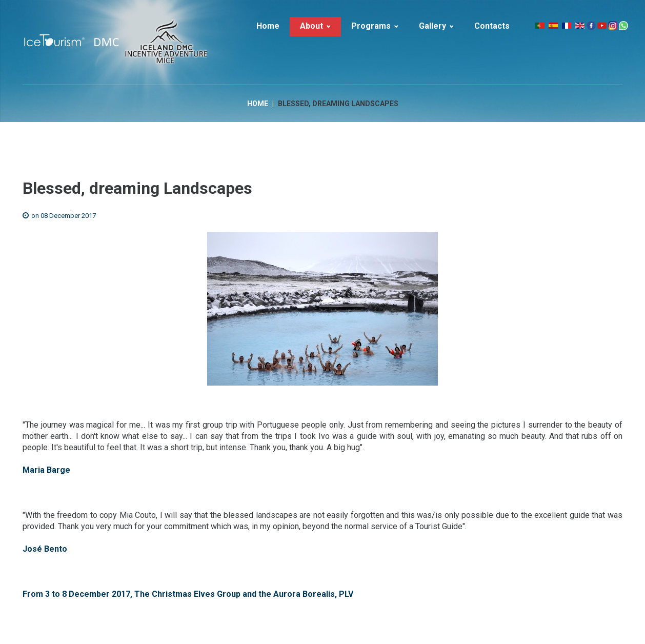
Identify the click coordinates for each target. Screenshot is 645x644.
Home (258, 104)
